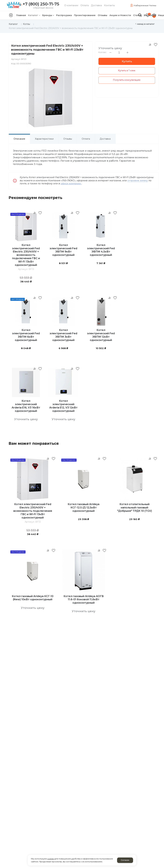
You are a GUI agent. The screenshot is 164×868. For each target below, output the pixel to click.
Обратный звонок (43, 8)
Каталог (13, 24)
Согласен (125, 860)
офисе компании (71, 184)
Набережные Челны (145, 5)
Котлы (26, 24)
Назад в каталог (146, 24)
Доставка (105, 139)
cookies (51, 859)
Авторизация (11, 15)
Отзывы (68, 139)
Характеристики (44, 139)
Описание (19, 139)
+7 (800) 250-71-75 (41, 4)
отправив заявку (138, 181)
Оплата (86, 139)
